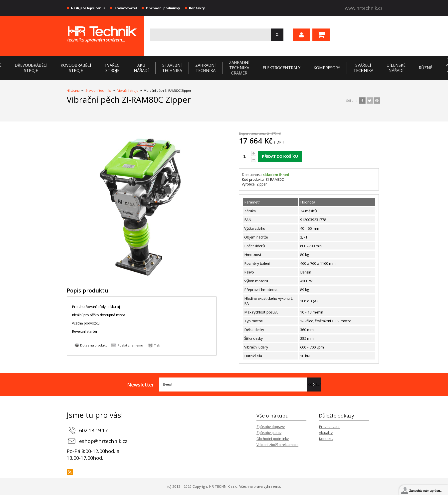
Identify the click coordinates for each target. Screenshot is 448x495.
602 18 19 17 (93, 430)
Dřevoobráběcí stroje (31, 68)
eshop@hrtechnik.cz (103, 441)
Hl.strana (73, 91)
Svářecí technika (363, 68)
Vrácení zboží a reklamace (277, 445)
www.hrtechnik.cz (364, 8)
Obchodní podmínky (163, 8)
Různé (426, 68)
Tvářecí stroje (112, 68)
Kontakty (197, 8)
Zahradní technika (206, 68)
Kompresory (327, 68)
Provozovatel (126, 8)
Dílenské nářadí (396, 68)
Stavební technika (172, 68)
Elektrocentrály (282, 68)
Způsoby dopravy (271, 427)
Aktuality (326, 433)
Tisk (157, 345)
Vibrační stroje (128, 91)
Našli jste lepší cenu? (88, 8)
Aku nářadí (141, 68)
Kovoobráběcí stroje (76, 68)
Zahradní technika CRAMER (239, 68)
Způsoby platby (269, 433)
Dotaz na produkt (93, 345)
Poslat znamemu (130, 345)
